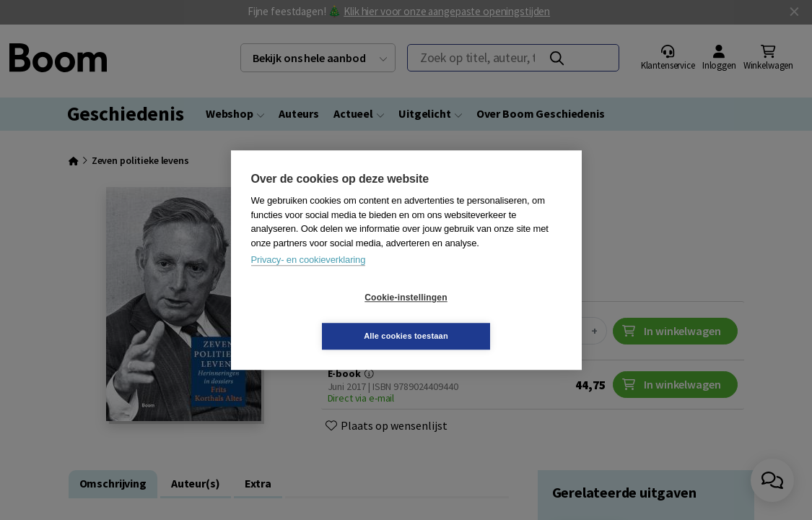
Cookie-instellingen (320, 317)
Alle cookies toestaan (492, 316)
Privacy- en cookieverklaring (309, 279)
